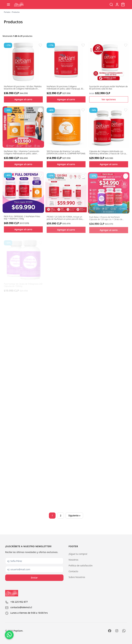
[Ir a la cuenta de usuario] (117, 5)
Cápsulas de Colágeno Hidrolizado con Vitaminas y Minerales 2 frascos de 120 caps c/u (109, 154)
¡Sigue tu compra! (78, 554)
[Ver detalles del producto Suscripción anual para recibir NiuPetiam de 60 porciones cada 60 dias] (109, 62)
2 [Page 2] (61, 515)
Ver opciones (109, 99)
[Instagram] (117, 631)
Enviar (34, 578)
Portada (7, 12)
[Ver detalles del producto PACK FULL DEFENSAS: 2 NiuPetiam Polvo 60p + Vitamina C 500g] (23, 195)
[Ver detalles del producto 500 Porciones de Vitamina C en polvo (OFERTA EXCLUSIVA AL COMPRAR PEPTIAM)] (66, 128)
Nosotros (74, 560)
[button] (40, 45)
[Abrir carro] (123, 5)
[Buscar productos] (111, 5)
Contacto (73, 571)
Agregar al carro (23, 99)
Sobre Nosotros (77, 577)
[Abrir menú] (8, 5)
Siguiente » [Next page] (74, 515)
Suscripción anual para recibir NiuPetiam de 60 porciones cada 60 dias (108, 88)
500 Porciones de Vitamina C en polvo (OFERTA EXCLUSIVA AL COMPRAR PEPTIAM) (66, 153)
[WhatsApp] (124, 631)
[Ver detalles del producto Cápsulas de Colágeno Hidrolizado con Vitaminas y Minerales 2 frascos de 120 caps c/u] (109, 129)
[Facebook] (110, 631)
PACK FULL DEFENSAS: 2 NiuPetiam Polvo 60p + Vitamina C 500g (22, 221)
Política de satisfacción (81, 565)
